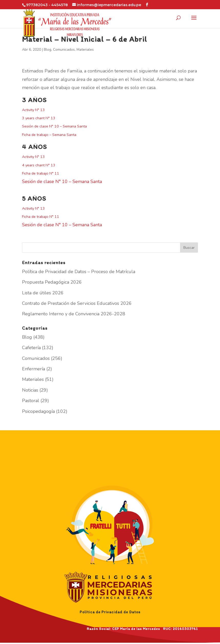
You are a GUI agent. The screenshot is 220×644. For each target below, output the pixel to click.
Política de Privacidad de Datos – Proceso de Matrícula (79, 272)
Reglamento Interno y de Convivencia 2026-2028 (74, 314)
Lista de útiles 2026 (43, 293)
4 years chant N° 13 (39, 165)
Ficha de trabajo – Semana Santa (49, 135)
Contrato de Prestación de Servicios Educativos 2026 (77, 303)
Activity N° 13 (33, 110)
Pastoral (31, 401)
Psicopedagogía (38, 411)
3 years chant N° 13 (39, 118)
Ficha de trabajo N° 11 (41, 173)
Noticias (30, 390)
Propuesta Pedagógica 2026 (52, 282)
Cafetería (31, 348)
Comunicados (64, 50)
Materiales (85, 50)
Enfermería (34, 369)
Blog (48, 50)
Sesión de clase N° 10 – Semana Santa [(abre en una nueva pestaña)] (54, 126)
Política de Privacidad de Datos (110, 612)
